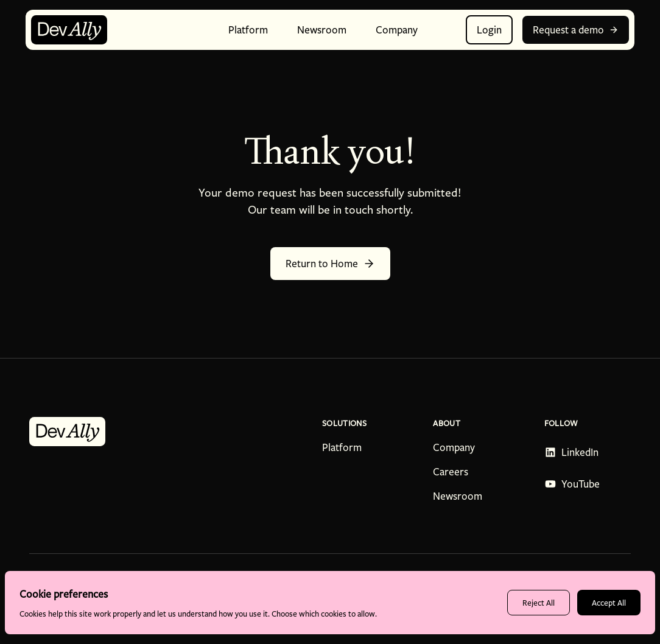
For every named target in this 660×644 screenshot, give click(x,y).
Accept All (609, 603)
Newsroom (458, 496)
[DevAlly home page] (69, 30)
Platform (342, 447)
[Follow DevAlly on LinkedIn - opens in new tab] (572, 452)
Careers (451, 472)
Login (489, 30)
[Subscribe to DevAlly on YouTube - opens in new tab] (572, 484)
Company (454, 447)
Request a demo (576, 30)
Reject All (539, 603)
